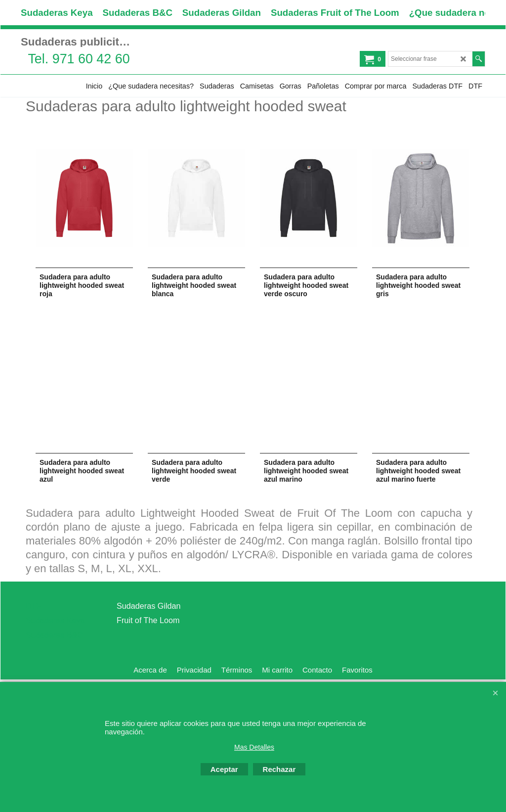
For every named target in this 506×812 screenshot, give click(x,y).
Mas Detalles (254, 747)
